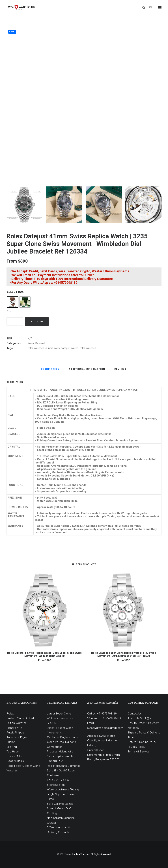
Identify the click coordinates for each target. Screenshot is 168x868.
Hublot (11, 742)
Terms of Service (139, 751)
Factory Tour (55, 761)
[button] (160, 8)
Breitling (12, 747)
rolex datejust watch (66, 348)
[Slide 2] (64, 205)
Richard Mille (14, 728)
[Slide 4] (143, 205)
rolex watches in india (40, 348)
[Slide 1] (25, 205)
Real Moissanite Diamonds (64, 766)
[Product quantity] (15, 322)
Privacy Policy (136, 747)
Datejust (40, 343)
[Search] (142, 8)
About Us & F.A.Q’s (139, 718)
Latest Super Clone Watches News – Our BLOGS (60, 718)
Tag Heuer (13, 751)
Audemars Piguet (17, 737)
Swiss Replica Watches (77, 854)
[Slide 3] (104, 205)
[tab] (50, 370)
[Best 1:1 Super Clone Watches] (21, 8)
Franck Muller (15, 756)
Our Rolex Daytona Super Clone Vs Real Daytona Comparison (63, 742)
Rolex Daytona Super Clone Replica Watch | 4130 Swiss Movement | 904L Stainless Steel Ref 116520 (124, 654)
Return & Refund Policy (142, 742)
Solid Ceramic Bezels (60, 804)
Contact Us (135, 713)
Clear (9, 311)
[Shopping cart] (149, 8)
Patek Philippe (15, 732)
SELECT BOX (15, 292)
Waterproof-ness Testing (63, 789)
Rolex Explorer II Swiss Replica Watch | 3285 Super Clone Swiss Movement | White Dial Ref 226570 (44, 654)
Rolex (31, 343)
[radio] (13, 302)
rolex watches (88, 348)
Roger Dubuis (15, 761)
